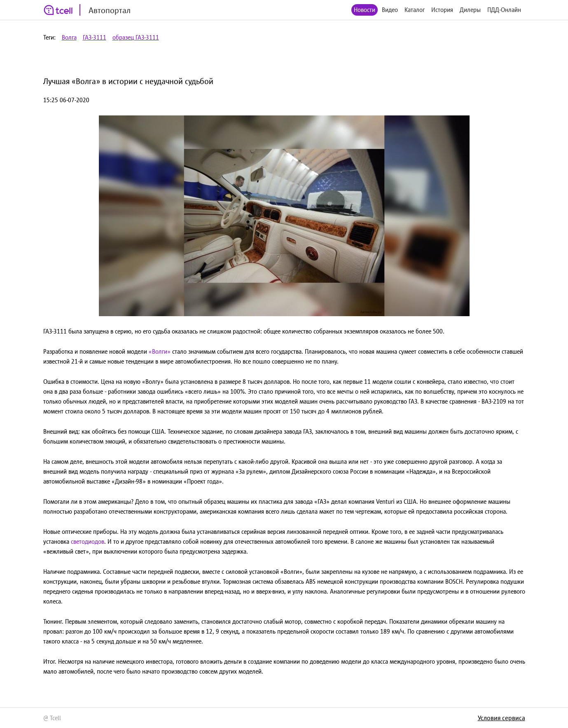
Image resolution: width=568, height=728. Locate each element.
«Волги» (160, 351)
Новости (365, 10)
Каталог (415, 10)
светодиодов (88, 541)
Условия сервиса (501, 718)
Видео (390, 10)
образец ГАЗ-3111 (136, 37)
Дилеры (470, 10)
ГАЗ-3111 (95, 37)
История (442, 10)
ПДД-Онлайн (504, 10)
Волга (69, 37)
